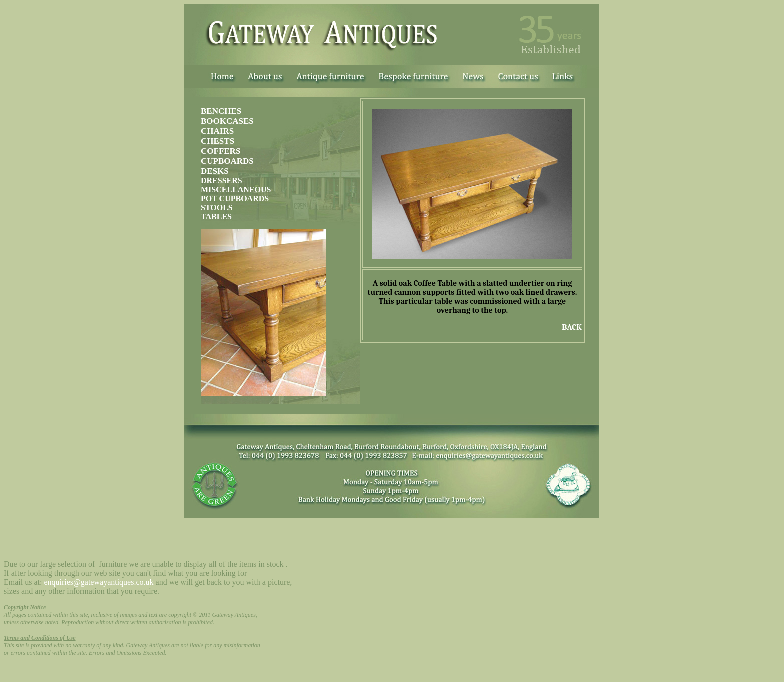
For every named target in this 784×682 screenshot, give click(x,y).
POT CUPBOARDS (235, 199)
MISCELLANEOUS (236, 190)
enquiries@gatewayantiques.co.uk (99, 582)
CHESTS (218, 141)
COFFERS (221, 151)
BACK (572, 327)
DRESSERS (222, 181)
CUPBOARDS (227, 161)
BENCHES (221, 111)
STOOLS (217, 208)
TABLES (216, 217)
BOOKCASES (227, 121)
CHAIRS (217, 131)
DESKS (215, 171)
